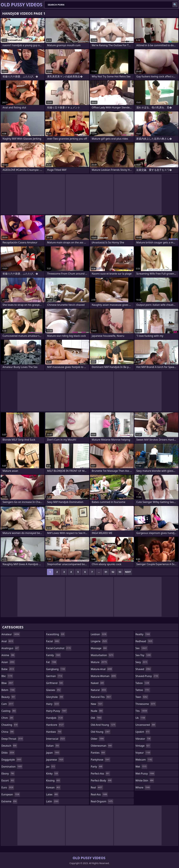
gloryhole (55, 697)
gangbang (56, 669)
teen (142, 697)
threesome (146, 704)
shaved (143, 669)
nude (97, 711)
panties (98, 753)
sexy (142, 662)
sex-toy (143, 655)
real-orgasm (102, 801)
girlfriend (55, 683)
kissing (53, 780)
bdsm (8, 690)
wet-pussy (145, 774)
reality (143, 634)
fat (52, 662)
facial (53, 641)
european (11, 794)
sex (142, 648)
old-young (101, 732)
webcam (144, 760)
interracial (56, 739)
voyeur (143, 753)
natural (99, 690)
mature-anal (102, 669)
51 (106, 572)
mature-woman (104, 676)
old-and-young (103, 725)
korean (53, 787)
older (98, 739)
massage (99, 648)
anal (8, 641)
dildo (8, 753)
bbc (7, 676)
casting (9, 711)
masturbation (102, 655)
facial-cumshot (59, 648)
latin (53, 801)
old (96, 718)
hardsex (54, 732)
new (97, 704)
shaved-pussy (147, 676)
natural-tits (101, 697)
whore (143, 787)
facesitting (56, 634)
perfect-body (101, 780)
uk (141, 718)
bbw (8, 683)
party (97, 767)
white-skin (145, 780)
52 (113, 572)
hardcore (55, 725)
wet (141, 767)
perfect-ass (100, 774)
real (97, 787)
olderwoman (102, 746)
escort (8, 780)
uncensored (146, 725)
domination (12, 767)
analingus (10, 648)
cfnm (8, 718)
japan (53, 753)
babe (8, 669)
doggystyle (12, 760)
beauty (9, 697)
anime (8, 655)
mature (99, 662)
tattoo (143, 690)
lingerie (99, 641)
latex (52, 794)
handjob (55, 718)
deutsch (9, 746)
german (55, 676)
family (54, 655)
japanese (55, 760)
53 (120, 572)
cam (8, 704)
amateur (11, 634)
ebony (8, 774)
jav (51, 767)
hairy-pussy (57, 711)
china (8, 732)
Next (128, 572)
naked (98, 683)
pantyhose (101, 760)
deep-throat (12, 739)
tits (142, 711)
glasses (54, 690)
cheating (10, 725)
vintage (143, 746)
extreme (9, 801)
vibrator (143, 739)
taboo (143, 683)
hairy (53, 704)
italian (53, 746)
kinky (52, 774)
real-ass (99, 794)
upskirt (143, 732)
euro (8, 787)
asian (8, 662)
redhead (144, 641)
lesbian (99, 634)
